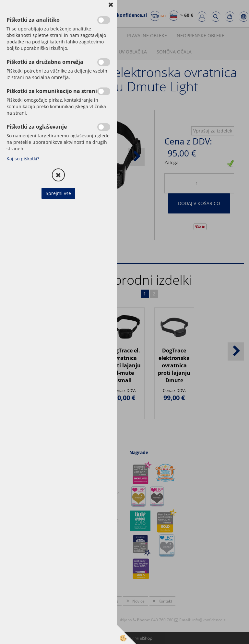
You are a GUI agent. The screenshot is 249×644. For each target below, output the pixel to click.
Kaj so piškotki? (23, 159)
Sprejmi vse (58, 193)
